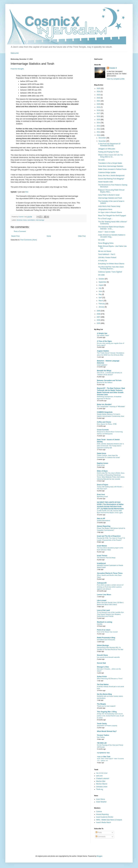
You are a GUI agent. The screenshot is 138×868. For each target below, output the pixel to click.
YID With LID (102, 743)
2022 (99, 98)
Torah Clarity (102, 724)
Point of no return (104, 630)
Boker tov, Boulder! (104, 404)
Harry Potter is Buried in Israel (109, 195)
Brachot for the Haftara (105, 382)
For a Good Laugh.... (106, 219)
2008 (99, 314)
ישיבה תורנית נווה (102, 773)
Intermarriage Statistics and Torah (110, 198)
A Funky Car (103, 261)
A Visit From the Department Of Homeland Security (109, 145)
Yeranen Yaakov (103, 735)
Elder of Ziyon (102, 471)
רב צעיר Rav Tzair (104, 757)
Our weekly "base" (103, 335)
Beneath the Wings (104, 371)
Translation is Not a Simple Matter (110, 163)
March (101, 301)
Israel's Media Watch (104, 822)
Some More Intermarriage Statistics (111, 166)
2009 (99, 311)
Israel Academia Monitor (105, 817)
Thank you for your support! (106, 706)
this (27, 192)
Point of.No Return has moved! (107, 632)
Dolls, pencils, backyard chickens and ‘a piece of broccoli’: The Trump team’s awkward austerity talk (110, 446)
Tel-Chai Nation (103, 684)
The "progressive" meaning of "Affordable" (111, 406)
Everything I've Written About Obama (111, 264)
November (103, 141)
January (102, 307)
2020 (99, 104)
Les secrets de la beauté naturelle (108, 657)
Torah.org (100, 789)
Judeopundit (102, 583)
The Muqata (101, 704)
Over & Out (101, 465)
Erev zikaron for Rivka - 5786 (107, 424)
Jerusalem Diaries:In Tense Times (110, 573)
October (102, 279)
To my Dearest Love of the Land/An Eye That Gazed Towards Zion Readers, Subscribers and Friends (110, 614)
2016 (99, 116)
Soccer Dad (101, 663)
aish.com (99, 776)
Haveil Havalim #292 (105, 182)
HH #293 (101, 160)
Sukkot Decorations (104, 521)
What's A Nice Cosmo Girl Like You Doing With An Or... (111, 156)
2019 (99, 107)
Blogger (99, 856)
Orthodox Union (102, 787)
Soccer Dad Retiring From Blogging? (111, 179)
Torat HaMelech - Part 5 (107, 254)
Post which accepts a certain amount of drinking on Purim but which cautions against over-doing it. (110, 587)
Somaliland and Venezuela (106, 640)
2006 (99, 320)
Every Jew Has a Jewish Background (111, 176)
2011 (99, 132)
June (101, 291)
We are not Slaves (105, 251)
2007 (99, 317)
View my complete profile (116, 79)
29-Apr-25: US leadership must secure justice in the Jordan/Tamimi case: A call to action (110, 716)
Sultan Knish (102, 677)
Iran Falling (101, 737)
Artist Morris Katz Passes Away (109, 206)
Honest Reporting (104, 526)
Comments (101, 837)
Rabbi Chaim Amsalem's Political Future (112, 169)
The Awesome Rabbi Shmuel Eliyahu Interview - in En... (111, 228)
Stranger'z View (103, 667)
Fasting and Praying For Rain (109, 152)
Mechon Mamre (102, 784)
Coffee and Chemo (104, 422)
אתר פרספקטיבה (103, 753)
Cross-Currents (103, 430)
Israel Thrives (102, 556)
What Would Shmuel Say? (107, 731)
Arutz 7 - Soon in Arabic (107, 232)
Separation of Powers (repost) (107, 726)
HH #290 (101, 240)
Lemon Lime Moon (104, 595)
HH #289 (101, 275)
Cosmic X (113, 68)
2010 (99, 135)
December (103, 138)
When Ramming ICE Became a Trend (110, 679)
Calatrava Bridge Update (107, 172)
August (101, 285)
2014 (99, 123)
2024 (99, 92)
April (100, 298)
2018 (99, 110)
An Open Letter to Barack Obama (110, 212)
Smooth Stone (102, 655)
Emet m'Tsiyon (103, 485)
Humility (100, 624)
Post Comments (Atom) (29, 240)
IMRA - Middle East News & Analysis (109, 820)
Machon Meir (101, 781)
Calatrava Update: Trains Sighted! (110, 272)
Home (49, 236)
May (100, 294)
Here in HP (101, 519)
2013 (99, 126)
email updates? (102, 365)
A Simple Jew (102, 333)
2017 (99, 113)
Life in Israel (102, 600)
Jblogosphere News (105, 209)
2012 (99, 129)
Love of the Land (103, 610)
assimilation (31, 220)
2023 (99, 95)
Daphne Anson (103, 463)
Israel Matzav (102, 546)
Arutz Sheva (101, 799)
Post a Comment (20, 231)
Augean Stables (103, 351)
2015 (99, 120)
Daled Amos (102, 453)
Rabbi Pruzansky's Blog (106, 638)
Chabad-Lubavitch (103, 779)
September (103, 282)
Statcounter (15, 53)
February (102, 304)
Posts (99, 832)
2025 (99, 89)
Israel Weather (101, 802)
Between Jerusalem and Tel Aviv (109, 380)
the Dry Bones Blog (104, 694)
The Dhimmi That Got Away (106, 558)
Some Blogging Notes (106, 243)
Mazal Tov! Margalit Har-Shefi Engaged (112, 216)
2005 (99, 323)
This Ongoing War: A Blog (107, 712)
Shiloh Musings (103, 645)
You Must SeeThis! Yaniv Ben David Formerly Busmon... (111, 268)
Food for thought (17, 69)
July (100, 288)
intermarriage (40, 220)
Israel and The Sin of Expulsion (109, 536)
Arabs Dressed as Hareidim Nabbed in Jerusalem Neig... (112, 236)
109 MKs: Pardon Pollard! (107, 258)
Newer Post (15, 236)
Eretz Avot (101, 495)
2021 (99, 101)
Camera (99, 812)
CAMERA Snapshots (105, 412)
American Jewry (22, 220)
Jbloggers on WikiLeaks (107, 149)
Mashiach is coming (105, 622)
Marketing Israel (102, 497)
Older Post (82, 236)
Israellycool (101, 563)
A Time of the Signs (104, 341)
